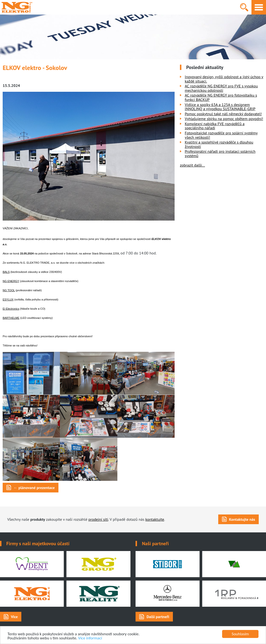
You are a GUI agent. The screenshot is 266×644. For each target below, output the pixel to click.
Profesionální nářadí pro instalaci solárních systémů (220, 153)
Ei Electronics (11, 309)
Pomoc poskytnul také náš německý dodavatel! (223, 114)
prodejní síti (98, 519)
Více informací (90, 638)
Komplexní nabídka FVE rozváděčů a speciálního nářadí (215, 126)
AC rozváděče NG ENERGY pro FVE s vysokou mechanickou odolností (221, 88)
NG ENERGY (11, 281)
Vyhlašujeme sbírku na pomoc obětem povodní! (224, 119)
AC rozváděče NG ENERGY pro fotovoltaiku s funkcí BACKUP (221, 97)
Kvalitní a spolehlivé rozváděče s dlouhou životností (219, 144)
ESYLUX (8, 299)
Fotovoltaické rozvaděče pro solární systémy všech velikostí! (221, 135)
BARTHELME (11, 318)
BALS (6, 272)
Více (14, 617)
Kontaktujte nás (242, 519)
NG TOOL (9, 290)
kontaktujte (155, 519)
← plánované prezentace (34, 488)
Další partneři (158, 617)
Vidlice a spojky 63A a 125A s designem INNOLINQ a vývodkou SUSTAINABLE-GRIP (220, 107)
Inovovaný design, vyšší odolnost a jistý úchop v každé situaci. (224, 79)
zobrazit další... (192, 165)
